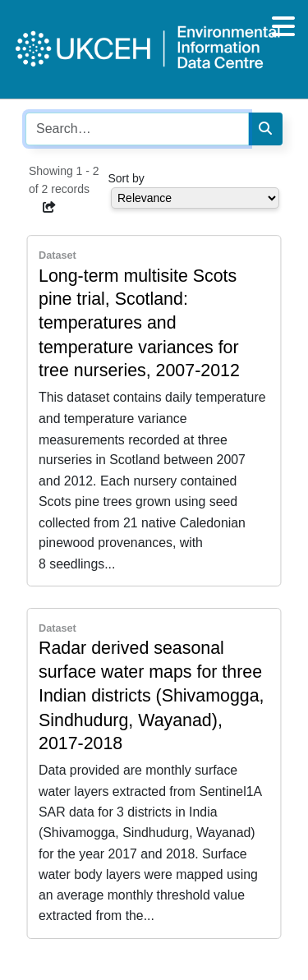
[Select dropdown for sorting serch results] (195, 198)
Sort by (126, 178)
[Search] (265, 129)
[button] (49, 207)
